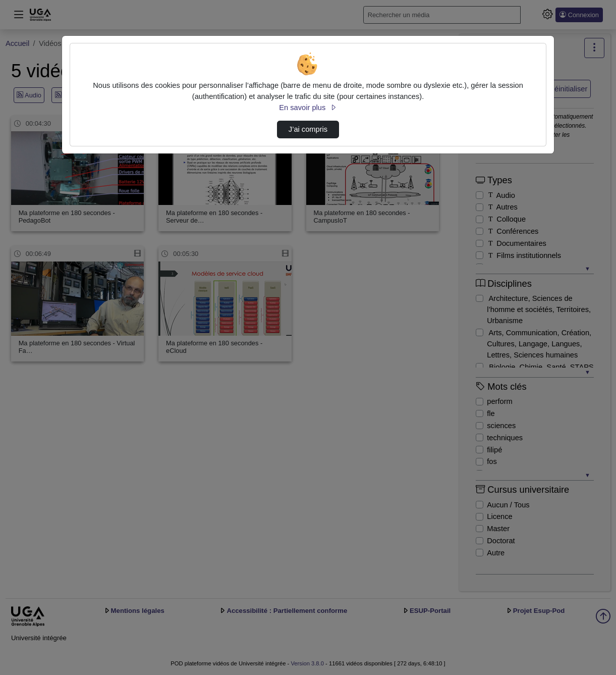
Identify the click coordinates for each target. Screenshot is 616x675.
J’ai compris (308, 129)
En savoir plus (308, 108)
